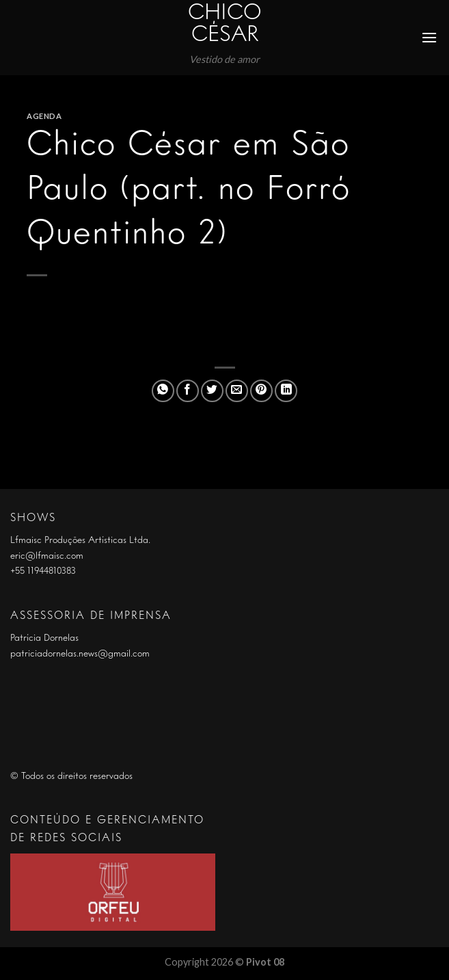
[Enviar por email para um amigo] (237, 391)
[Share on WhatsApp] (163, 391)
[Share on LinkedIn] (286, 391)
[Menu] (430, 37)
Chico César (225, 25)
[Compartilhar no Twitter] (212, 391)
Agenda (44, 116)
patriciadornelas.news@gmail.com (80, 654)
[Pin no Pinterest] (261, 391)
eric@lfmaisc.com (47, 556)
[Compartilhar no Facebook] (188, 391)
